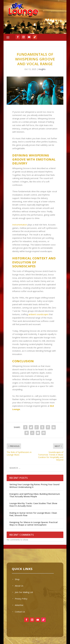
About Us (19, 586)
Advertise (19, 605)
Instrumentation (20, 225)
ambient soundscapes (38, 314)
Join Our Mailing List (24, 592)
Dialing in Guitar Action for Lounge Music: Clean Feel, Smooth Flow (33, 514)
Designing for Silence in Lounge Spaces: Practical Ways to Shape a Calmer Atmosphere (34, 524)
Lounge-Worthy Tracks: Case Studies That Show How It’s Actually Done (33, 505)
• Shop (16, 579)
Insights (42, 69)
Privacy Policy (21, 599)
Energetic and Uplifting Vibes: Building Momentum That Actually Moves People (35, 495)
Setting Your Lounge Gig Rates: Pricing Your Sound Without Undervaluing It (34, 486)
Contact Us (20, 612)
